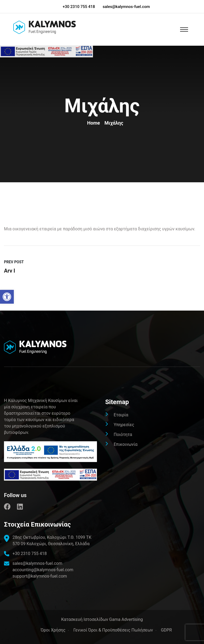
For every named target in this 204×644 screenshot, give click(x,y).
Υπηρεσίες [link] (124, 425)
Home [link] (95, 123)
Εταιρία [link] (121, 415)
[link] (7, 297)
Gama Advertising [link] (126, 619)
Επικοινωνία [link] (126, 444)
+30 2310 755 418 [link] (79, 7)
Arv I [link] (10, 271)
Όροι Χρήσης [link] (53, 630)
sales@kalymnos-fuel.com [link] (126, 7)
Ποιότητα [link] (123, 435)
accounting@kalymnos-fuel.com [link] (43, 570)
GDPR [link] (166, 630)
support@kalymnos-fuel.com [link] (40, 576)
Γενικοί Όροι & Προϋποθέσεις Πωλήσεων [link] (113, 630)
